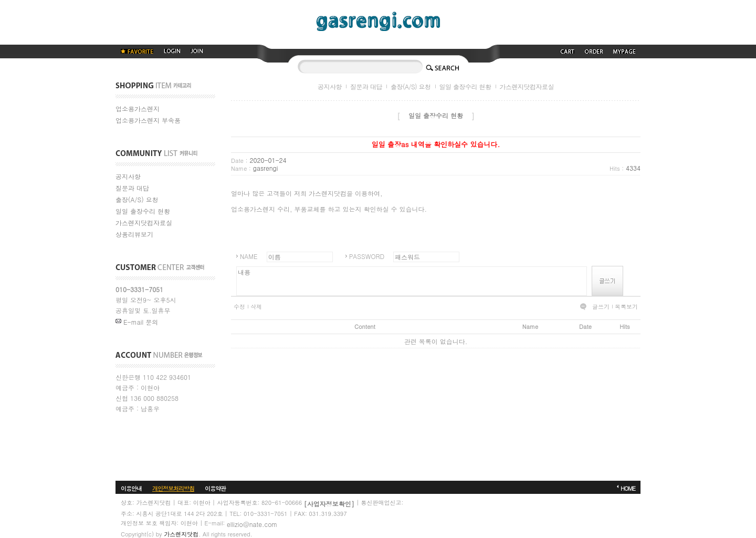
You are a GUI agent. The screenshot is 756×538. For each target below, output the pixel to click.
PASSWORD (367, 256)
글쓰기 (601, 307)
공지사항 (128, 176)
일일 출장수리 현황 (143, 211)
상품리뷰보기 (134, 234)
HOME (628, 488)
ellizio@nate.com (252, 524)
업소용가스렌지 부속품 (148, 120)
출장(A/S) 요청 (137, 199)
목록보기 (626, 307)
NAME (249, 256)
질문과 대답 (132, 188)
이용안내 (131, 488)
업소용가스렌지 (138, 108)
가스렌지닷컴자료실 (144, 223)
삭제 (256, 307)
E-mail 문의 (137, 322)
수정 (239, 307)
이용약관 (215, 488)
